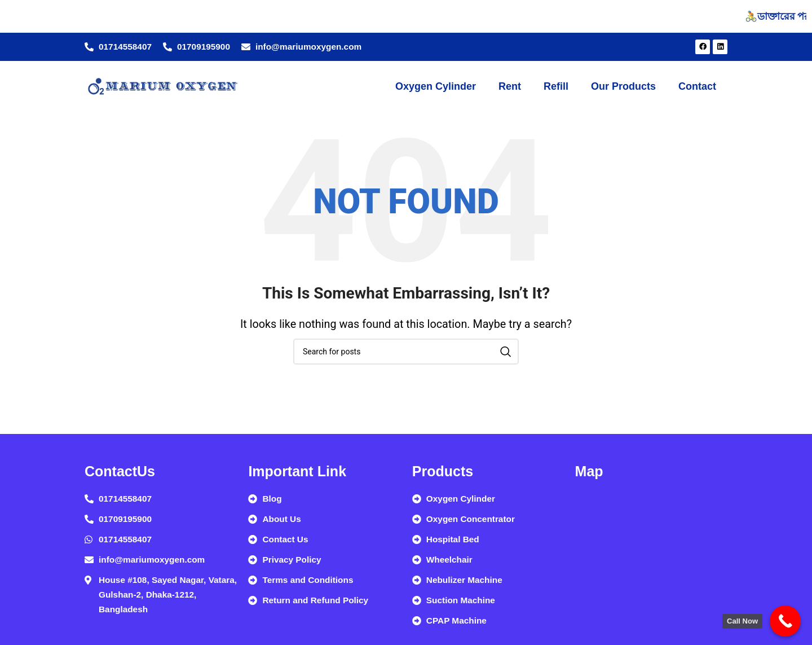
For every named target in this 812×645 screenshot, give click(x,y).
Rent (510, 86)
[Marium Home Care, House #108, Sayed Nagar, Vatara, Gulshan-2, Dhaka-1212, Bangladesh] (651, 563)
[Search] (406, 352)
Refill (556, 86)
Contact (697, 86)
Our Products (623, 86)
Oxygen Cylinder (436, 86)
